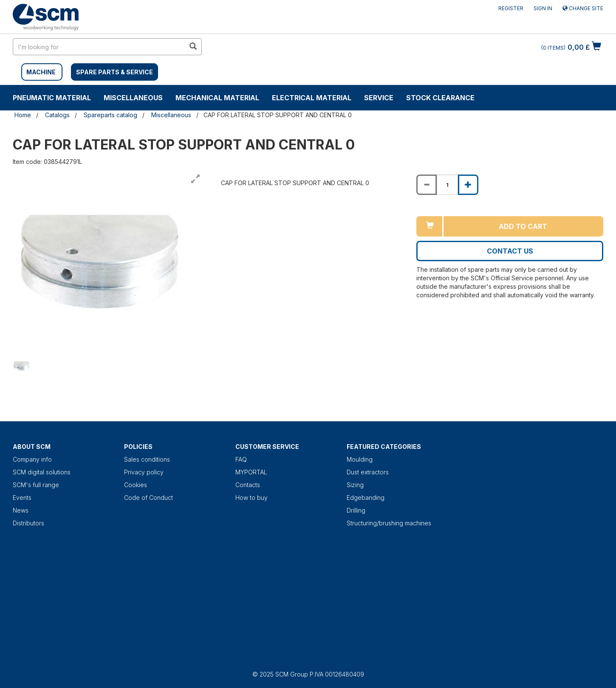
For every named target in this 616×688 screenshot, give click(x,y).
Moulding (360, 459)
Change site (583, 8)
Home (23, 115)
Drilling (356, 510)
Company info (32, 459)
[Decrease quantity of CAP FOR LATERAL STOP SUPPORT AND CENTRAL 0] (427, 185)
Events (22, 498)
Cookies (136, 485)
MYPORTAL (251, 472)
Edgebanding (366, 498)
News (21, 510)
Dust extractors (368, 472)
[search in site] (99, 47)
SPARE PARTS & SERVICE (114, 72)
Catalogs (57, 115)
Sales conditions (147, 459)
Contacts (248, 485)
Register (511, 8)
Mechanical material (217, 98)
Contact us (510, 251)
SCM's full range (36, 485)
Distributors (28, 523)
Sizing (355, 485)
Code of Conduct (148, 498)
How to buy (251, 498)
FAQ (241, 459)
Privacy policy (144, 472)
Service (379, 98)
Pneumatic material (52, 98)
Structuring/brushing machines (389, 523)
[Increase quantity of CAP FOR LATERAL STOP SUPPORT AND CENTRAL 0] (468, 185)
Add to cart (523, 226)
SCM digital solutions (42, 472)
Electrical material (312, 98)
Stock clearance (440, 98)
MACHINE (41, 72)
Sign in (543, 8)
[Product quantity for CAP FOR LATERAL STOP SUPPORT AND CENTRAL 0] (447, 185)
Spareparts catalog (110, 115)
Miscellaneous (133, 98)
